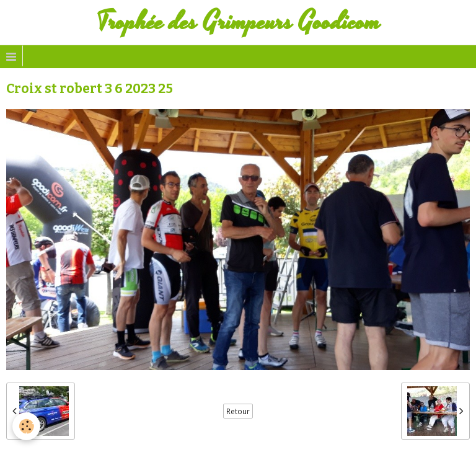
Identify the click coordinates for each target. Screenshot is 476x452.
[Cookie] (26, 426)
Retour (238, 411)
